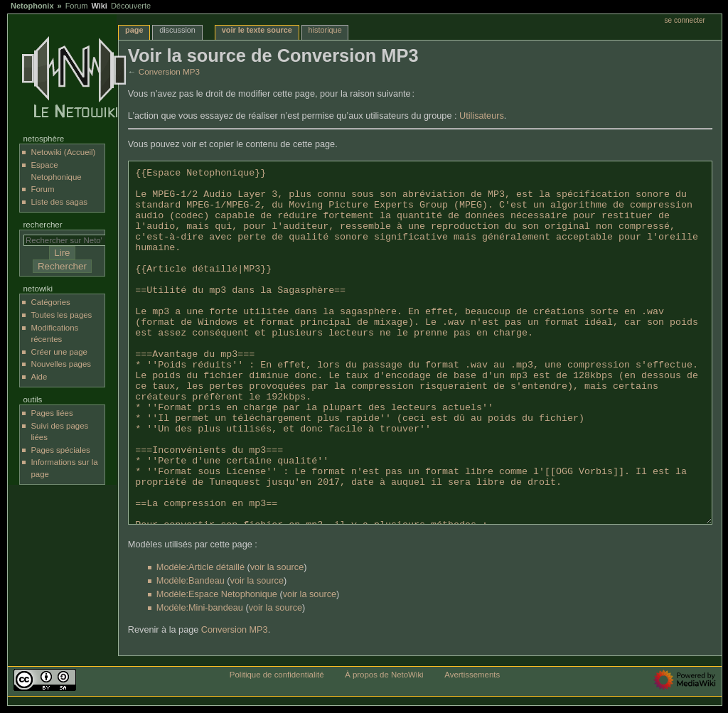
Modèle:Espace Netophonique (217, 594)
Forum (77, 6)
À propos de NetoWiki (384, 675)
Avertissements (472, 675)
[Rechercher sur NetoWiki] (68, 240)
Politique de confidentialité (277, 675)
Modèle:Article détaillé (200, 567)
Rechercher (42, 225)
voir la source (277, 567)
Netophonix (32, 6)
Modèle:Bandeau (191, 581)
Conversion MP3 (169, 71)
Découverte (131, 6)
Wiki (99, 6)
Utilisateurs (482, 116)
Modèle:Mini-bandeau (200, 608)
